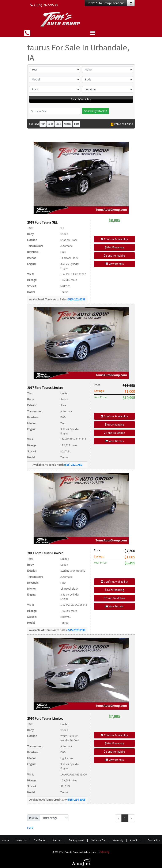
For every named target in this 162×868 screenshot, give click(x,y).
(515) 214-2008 (76, 800)
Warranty (118, 840)
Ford (30, 828)
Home (5, 840)
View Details (114, 264)
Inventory (21, 840)
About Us (135, 840)
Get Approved (76, 840)
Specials (57, 840)
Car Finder (40, 840)
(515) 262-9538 (76, 299)
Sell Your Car (98, 840)
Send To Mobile (114, 256)
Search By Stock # (95, 111)
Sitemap (105, 852)
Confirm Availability (114, 239)
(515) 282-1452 (73, 465)
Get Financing (114, 247)
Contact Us (154, 840)
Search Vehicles (81, 99)
